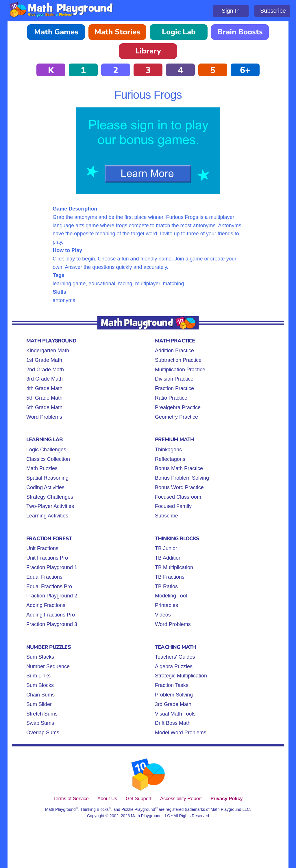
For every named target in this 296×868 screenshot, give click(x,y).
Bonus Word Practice (179, 487)
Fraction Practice (174, 388)
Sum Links (38, 676)
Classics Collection (48, 459)
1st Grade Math (44, 360)
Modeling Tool (171, 596)
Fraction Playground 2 (52, 596)
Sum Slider (39, 704)
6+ (245, 70)
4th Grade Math (44, 388)
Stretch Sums (42, 714)
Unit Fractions (42, 548)
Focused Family (173, 506)
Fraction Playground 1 (52, 567)
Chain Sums (40, 695)
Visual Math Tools (175, 714)
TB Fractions (170, 577)
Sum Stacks (40, 657)
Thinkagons (168, 450)
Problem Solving (174, 695)
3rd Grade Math (45, 379)
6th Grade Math (44, 407)
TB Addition (168, 558)
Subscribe (273, 11)
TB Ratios (166, 586)
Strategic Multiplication (181, 676)
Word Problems (44, 417)
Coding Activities (45, 487)
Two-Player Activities (50, 506)
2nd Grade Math (45, 370)
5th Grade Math (44, 398)
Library (148, 51)
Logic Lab (179, 32)
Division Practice (174, 379)
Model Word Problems (181, 733)
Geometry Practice (176, 417)
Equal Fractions (44, 577)
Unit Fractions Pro (47, 558)
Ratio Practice (171, 398)
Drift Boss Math (173, 723)
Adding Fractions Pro (51, 615)
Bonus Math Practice (179, 468)
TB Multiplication (174, 567)
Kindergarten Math (48, 351)
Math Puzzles (42, 468)
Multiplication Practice (180, 370)
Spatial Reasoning (47, 478)
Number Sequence (48, 666)
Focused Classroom (178, 497)
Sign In (231, 11)
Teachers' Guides (175, 657)
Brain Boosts (240, 32)
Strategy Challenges (50, 497)
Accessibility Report (181, 798)
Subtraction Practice (178, 360)
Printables (166, 605)
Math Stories (117, 32)
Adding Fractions (46, 605)
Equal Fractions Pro (49, 586)
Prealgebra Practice (178, 407)
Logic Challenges (46, 450)
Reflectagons (170, 459)
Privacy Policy (227, 798)
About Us (107, 798)
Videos (163, 615)
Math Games (56, 32)
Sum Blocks (40, 685)
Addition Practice (174, 351)
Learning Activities (47, 516)
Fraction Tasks (172, 685)
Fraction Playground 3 (52, 624)
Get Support (139, 798)
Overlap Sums (43, 733)
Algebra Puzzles (174, 666)
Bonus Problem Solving (182, 478)
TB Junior (166, 548)
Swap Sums (40, 723)
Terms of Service (71, 798)
